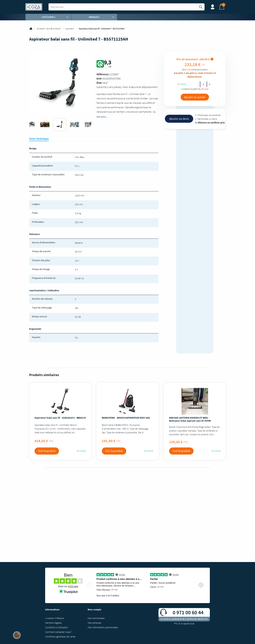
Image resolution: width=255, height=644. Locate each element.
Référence (103, 74)
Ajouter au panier (195, 97)
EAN (99, 78)
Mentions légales (53, 623)
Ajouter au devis (179, 119)
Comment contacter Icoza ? (59, 632)
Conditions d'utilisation (56, 627)
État (99, 83)
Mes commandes (96, 618)
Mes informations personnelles (103, 627)
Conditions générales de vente (60, 637)
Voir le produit (47, 451)
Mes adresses (94, 623)
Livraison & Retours (55, 618)
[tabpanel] (60, 124)
